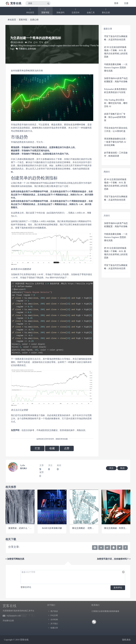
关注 (111, 468)
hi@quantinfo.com (14, 616)
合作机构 (54, 620)
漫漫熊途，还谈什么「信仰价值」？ (25, 528)
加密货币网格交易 (15, 559)
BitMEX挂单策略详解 (52, 528)
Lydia (23, 465)
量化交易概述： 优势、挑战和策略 (88, 528)
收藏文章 (54, 628)
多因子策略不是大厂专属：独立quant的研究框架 (115, 117)
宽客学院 (45, 11)
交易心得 (34, 20)
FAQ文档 (54, 615)
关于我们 (54, 624)
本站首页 (30, 11)
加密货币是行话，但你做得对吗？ (114, 559)
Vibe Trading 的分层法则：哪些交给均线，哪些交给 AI (116, 103)
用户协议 (54, 611)
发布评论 (118, 588)
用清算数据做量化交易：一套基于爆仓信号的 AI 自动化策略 (116, 142)
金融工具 (91, 11)
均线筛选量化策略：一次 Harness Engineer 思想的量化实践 (116, 68)
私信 (122, 468)
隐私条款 (126, 640)
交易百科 (76, 11)
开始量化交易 (8, 621)
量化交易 (106, 11)
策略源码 (60, 11)
